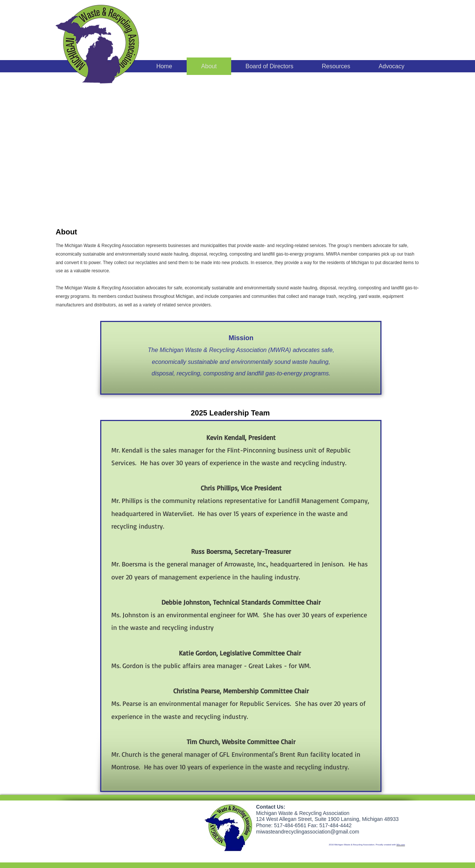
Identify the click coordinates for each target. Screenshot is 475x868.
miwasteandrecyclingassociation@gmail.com (308, 832)
